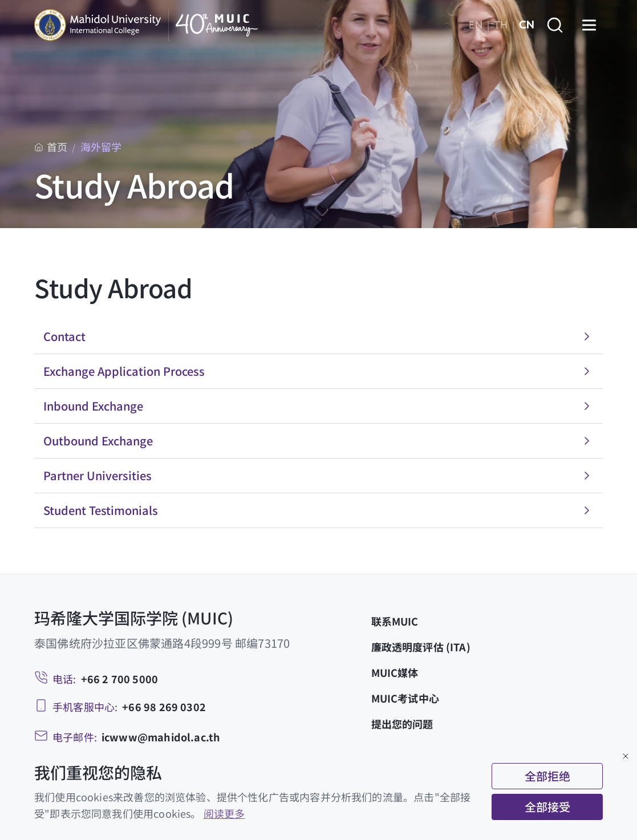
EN (476, 25)
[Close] (626, 756)
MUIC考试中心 (405, 698)
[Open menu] (589, 25)
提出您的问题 (402, 724)
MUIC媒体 (395, 672)
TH (501, 25)
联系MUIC (395, 621)
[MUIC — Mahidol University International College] (146, 25)
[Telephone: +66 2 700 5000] (96, 679)
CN (527, 25)
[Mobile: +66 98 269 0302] (120, 707)
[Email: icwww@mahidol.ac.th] (127, 737)
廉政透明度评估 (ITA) (421, 647)
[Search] (555, 25)
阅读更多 (224, 813)
